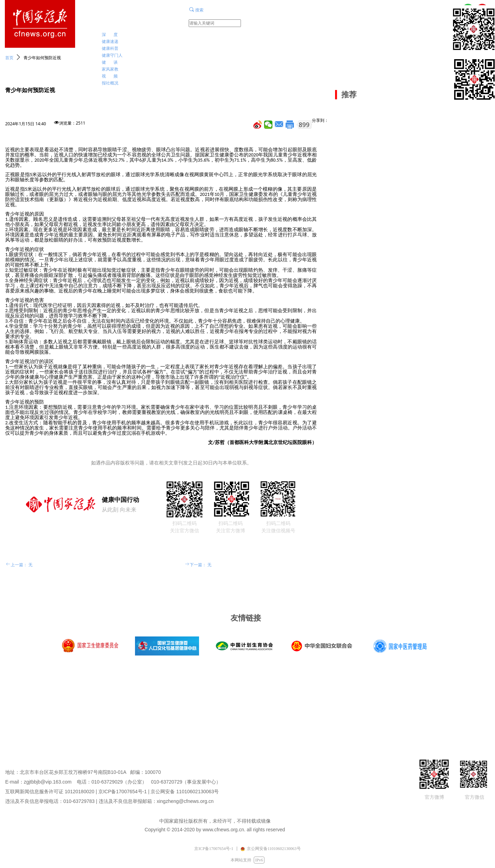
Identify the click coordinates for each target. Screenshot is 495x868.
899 (304, 125)
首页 (9, 58)
